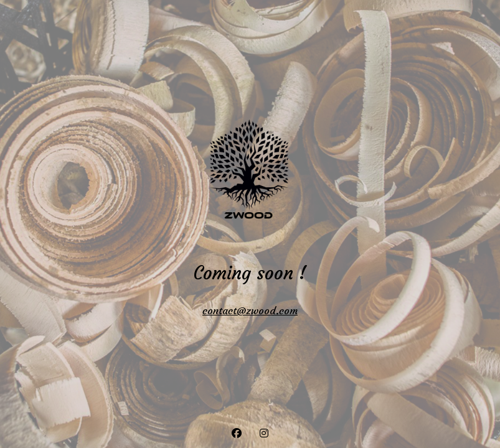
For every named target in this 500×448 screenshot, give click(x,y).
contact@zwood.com (250, 310)
